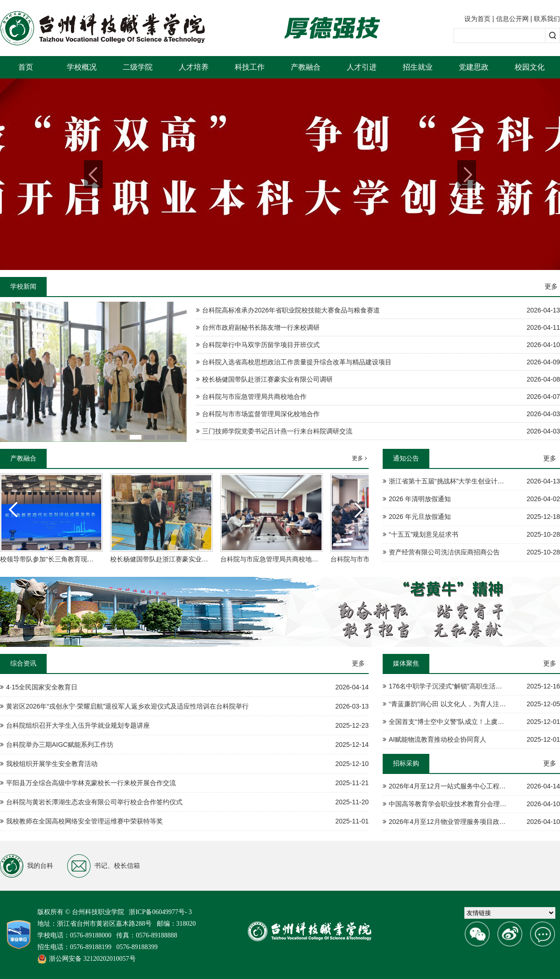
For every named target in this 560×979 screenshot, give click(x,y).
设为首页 (477, 19)
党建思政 (474, 67)
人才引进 (362, 67)
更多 (551, 286)
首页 (26, 67)
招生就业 (418, 67)
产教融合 (306, 67)
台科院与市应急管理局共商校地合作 (273, 559)
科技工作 (250, 67)
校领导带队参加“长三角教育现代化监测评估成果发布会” (80, 559)
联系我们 (547, 19)
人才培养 (194, 67)
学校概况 (82, 67)
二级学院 (138, 67)
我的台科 (27, 866)
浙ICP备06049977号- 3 (160, 912)
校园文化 (530, 67)
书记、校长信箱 (104, 866)
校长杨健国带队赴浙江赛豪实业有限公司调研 (175, 559)
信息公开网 (512, 19)
